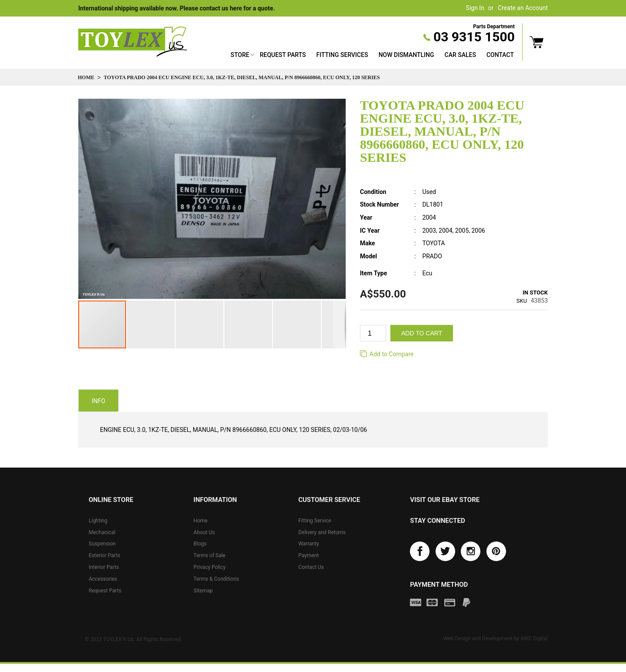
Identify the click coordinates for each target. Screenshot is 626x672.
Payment (308, 555)
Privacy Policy (210, 567)
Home (86, 77)
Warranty (309, 544)
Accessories (103, 579)
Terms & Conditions (216, 579)
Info (98, 401)
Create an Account (523, 8)
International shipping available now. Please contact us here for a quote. (176, 8)
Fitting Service (315, 521)
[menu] (372, 56)
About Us (204, 532)
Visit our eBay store (445, 500)
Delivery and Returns (322, 532)
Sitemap (203, 591)
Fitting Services (342, 55)
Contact (500, 55)
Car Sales (460, 55)
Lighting (98, 521)
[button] (151, 324)
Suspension (102, 544)
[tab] (98, 401)
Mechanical (102, 532)
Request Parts (283, 55)
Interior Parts (104, 567)
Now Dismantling (406, 55)
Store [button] (240, 55)
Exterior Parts (104, 555)
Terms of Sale (210, 555)
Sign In (475, 8)
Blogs (200, 544)
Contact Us (311, 567)
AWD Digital (534, 639)
